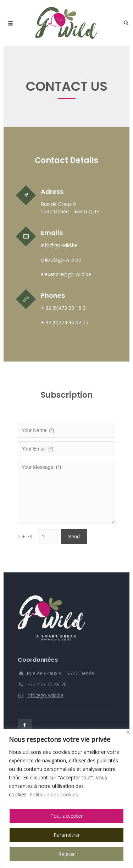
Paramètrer (67, 835)
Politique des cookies (54, 794)
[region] (66, 798)
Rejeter (66, 854)
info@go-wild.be (45, 695)
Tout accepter (66, 816)
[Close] (128, 732)
